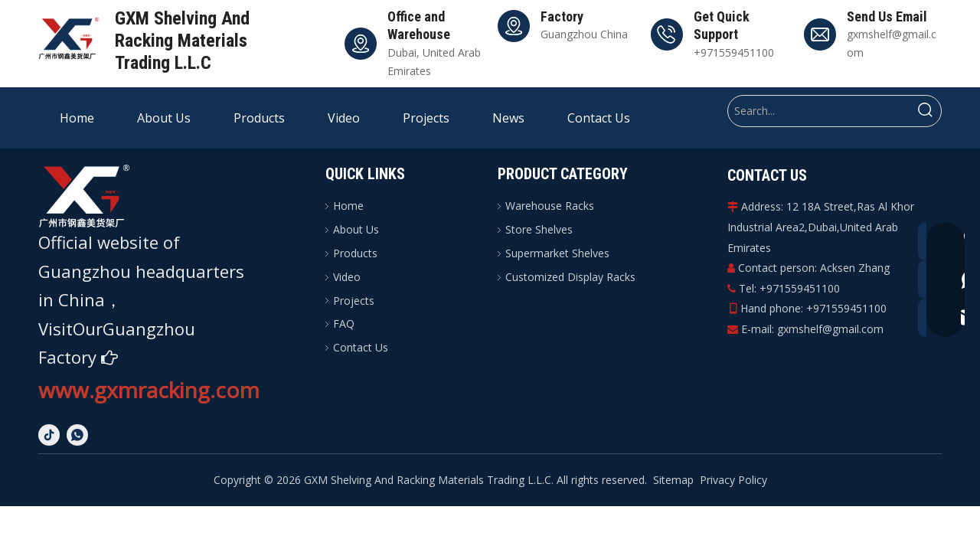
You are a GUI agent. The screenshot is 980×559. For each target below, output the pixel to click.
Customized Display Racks (570, 277)
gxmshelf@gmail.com (830, 329)
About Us (356, 229)
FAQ (344, 324)
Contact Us (361, 347)
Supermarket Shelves (557, 253)
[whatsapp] (77, 435)
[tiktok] (49, 435)
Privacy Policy (733, 480)
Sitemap (673, 480)
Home (348, 206)
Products (355, 253)
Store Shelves (539, 229)
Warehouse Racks (550, 206)
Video (347, 277)
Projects (354, 301)
